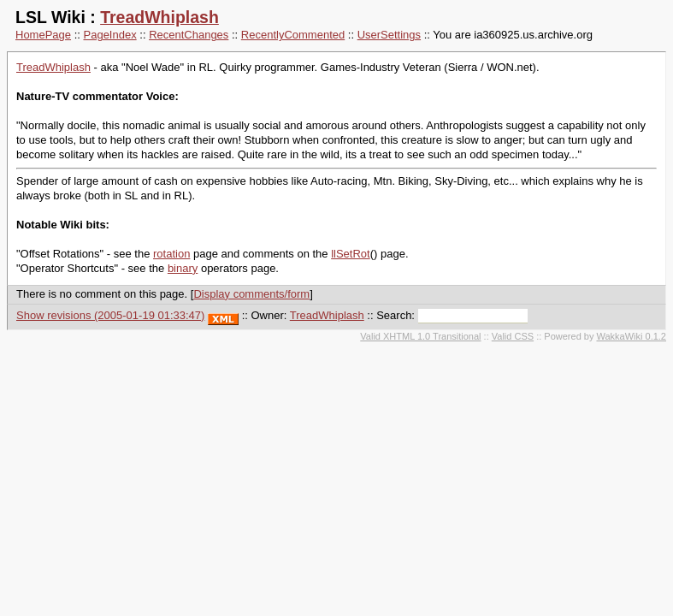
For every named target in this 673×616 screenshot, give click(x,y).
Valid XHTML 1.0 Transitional (420, 336)
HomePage (43, 35)
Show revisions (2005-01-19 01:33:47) (110, 315)
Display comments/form (251, 294)
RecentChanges (189, 35)
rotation (171, 254)
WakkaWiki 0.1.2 (631, 336)
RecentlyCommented (293, 35)
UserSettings (389, 35)
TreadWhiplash (159, 17)
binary (183, 268)
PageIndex (110, 35)
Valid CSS (513, 336)
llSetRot (351, 254)
